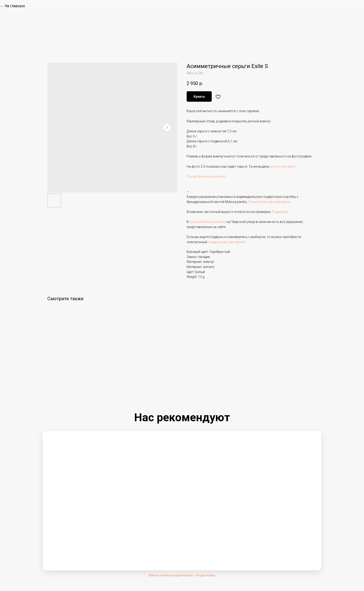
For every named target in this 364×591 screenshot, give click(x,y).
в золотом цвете (283, 167)
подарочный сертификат (227, 242)
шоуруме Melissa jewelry (208, 222)
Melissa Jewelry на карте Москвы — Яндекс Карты (182, 575)
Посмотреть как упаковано (269, 202)
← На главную (13, 6)
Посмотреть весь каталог (207, 176)
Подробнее (280, 212)
